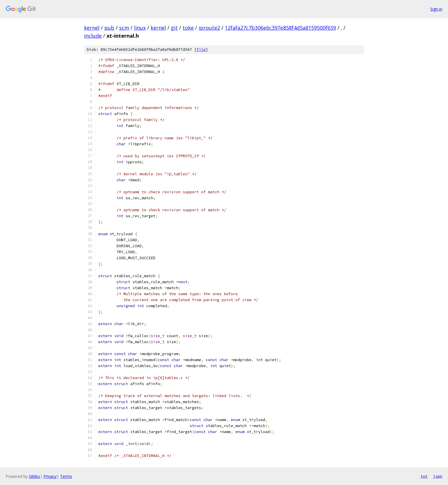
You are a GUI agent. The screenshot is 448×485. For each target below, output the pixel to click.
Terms (66, 476)
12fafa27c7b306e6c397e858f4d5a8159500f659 (280, 28)
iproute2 (209, 28)
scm (124, 28)
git (174, 28)
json (438, 476)
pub (109, 28)
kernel (92, 28)
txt (424, 476)
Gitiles (34, 476)
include (93, 36)
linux (140, 28)
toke (188, 28)
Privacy (50, 476)
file (201, 50)
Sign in (436, 9)
